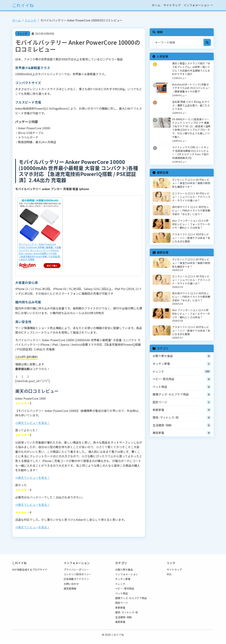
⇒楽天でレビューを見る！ (33, 423)
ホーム (156, 5)
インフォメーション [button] (197, 5)
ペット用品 (160, 387)
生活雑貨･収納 (162, 425)
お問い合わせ (71, 584)
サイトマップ (172, 5)
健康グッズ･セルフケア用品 (171, 394)
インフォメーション (127, 574)
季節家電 (158, 410)
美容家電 (158, 433)
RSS (169, 574)
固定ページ (160, 402)
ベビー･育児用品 (163, 379)
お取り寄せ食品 (163, 356)
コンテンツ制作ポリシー (78, 574)
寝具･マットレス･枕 (166, 417)
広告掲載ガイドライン (76, 579)
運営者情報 (70, 588)
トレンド (31, 20)
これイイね (23, 5)
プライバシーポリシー (76, 570)
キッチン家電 (161, 364)
